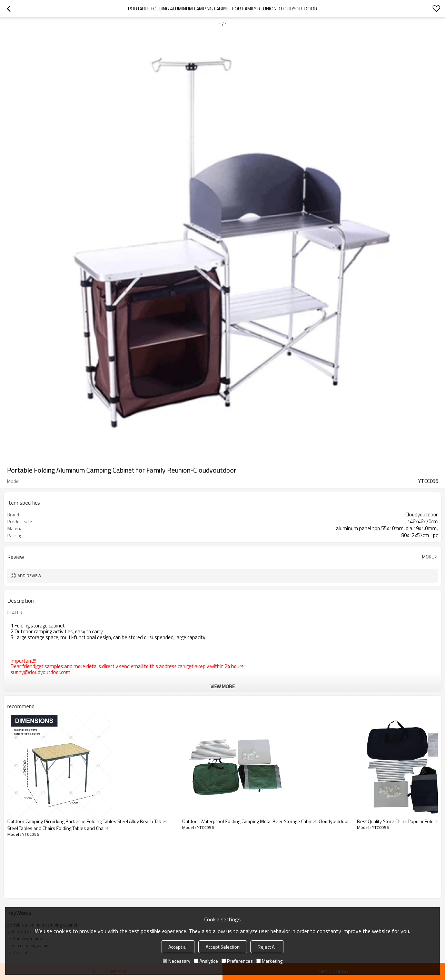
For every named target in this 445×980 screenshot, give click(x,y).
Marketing (269, 961)
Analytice (206, 961)
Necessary (177, 961)
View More (222, 686)
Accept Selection (223, 947)
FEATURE (16, 613)
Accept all (178, 947)
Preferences (237, 961)
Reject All (267, 947)
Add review (29, 576)
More (428, 557)
